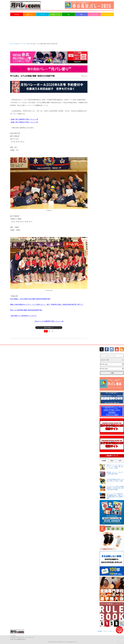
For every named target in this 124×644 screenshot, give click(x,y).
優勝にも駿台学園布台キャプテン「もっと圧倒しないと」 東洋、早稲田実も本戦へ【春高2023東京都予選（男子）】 (47, 304)
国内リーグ (30, 14)
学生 (68, 14)
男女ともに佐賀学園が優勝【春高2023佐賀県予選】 (26, 310)
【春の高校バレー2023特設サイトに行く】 (24, 316)
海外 (81, 14)
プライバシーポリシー (109, 631)
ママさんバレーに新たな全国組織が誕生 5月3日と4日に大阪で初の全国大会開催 (115, 488)
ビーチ (43, 14)
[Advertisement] (62, 29)
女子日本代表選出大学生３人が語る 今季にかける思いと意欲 (115, 480)
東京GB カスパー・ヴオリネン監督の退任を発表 (115, 473)
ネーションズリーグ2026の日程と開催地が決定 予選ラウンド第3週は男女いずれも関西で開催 (115, 496)
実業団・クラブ (56, 14)
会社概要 (100, 631)
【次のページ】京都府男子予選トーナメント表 (49, 321)
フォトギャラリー (107, 14)
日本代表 (17, 14)
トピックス (94, 14)
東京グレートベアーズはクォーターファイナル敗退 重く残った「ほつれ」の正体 (115, 467)
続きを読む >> (49, 328)
